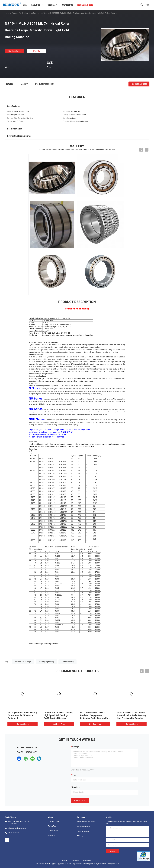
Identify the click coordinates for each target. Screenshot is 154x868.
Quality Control (53, 831)
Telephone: (76, 787)
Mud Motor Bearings (84, 827)
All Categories (81, 836)
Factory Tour (52, 826)
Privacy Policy (88, 860)
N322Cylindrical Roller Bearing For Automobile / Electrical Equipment (22, 715)
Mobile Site (75, 860)
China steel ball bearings (43, 864)
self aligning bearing (46, 662)
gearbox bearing (67, 662)
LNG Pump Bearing (83, 831)
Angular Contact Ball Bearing (86, 822)
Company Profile (53, 821)
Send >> (112, 851)
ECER (118, 864)
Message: (76, 747)
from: (74, 775)
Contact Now (80, 800)
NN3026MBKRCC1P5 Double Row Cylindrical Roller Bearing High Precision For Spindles (131, 715)
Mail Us (37, 51)
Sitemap (64, 860)
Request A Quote (139, 84)
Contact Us (52, 835)
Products (15, 13)
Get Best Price (14, 51)
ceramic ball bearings (23, 662)
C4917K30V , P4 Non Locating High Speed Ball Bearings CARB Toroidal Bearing (58, 715)
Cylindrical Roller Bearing (30, 13)
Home (7, 13)
